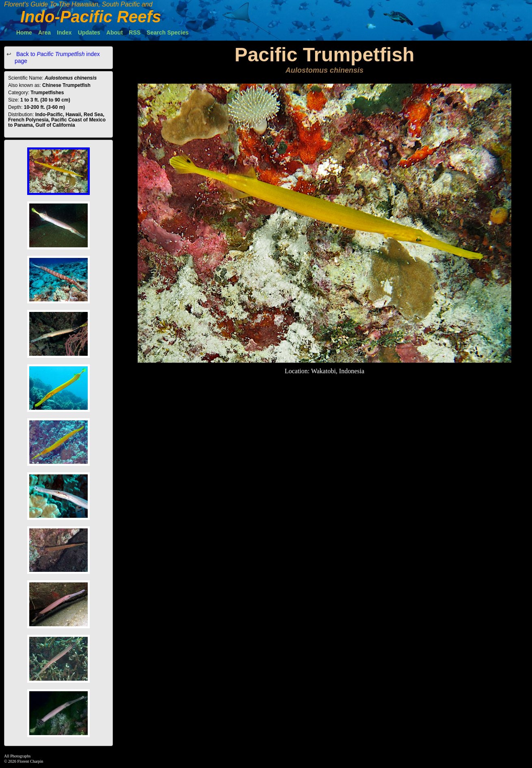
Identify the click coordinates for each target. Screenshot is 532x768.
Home (24, 32)
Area (44, 32)
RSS (135, 32)
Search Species (168, 32)
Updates (89, 32)
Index (64, 32)
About (115, 32)
